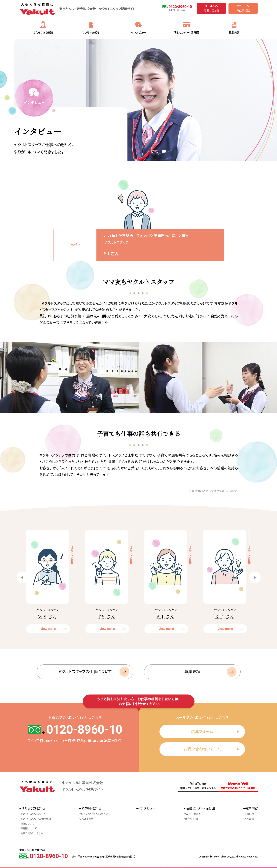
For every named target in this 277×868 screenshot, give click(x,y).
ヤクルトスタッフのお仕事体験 (36, 819)
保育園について (29, 829)
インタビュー (138, 33)
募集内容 (234, 33)
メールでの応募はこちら (211, 8)
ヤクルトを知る (91, 33)
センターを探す (193, 814)
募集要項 (192, 688)
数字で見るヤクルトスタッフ (94, 814)
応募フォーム (202, 732)
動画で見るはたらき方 (32, 833)
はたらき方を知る (43, 33)
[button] (22, 593)
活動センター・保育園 (186, 33)
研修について (27, 824)
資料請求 (249, 819)
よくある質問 (87, 819)
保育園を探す (192, 819)
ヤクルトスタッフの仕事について (85, 688)
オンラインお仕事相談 (243, 8)
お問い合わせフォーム (202, 749)
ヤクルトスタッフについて (33, 814)
